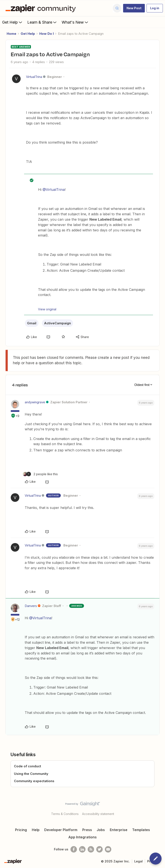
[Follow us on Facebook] (74, 849)
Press (87, 830)
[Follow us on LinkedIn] (82, 849)
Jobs (101, 830)
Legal (138, 861)
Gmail (32, 323)
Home (11, 34)
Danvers (31, 606)
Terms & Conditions (65, 814)
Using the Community (31, 774)
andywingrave (35, 402)
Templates (141, 830)
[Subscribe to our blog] (91, 849)
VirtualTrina (34, 77)
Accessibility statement (98, 814)
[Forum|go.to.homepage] (42, 8)
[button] (134, 8)
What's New (75, 22)
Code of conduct (27, 766)
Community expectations (34, 781)
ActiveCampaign (57, 323)
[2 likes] (40, 474)
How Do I (47, 34)
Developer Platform (61, 830)
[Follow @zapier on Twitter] (99, 849)
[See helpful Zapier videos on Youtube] (108, 849)
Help (36, 830)
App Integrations (82, 837)
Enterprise (119, 830)
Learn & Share (42, 22)
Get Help (13, 22)
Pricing (21, 830)
